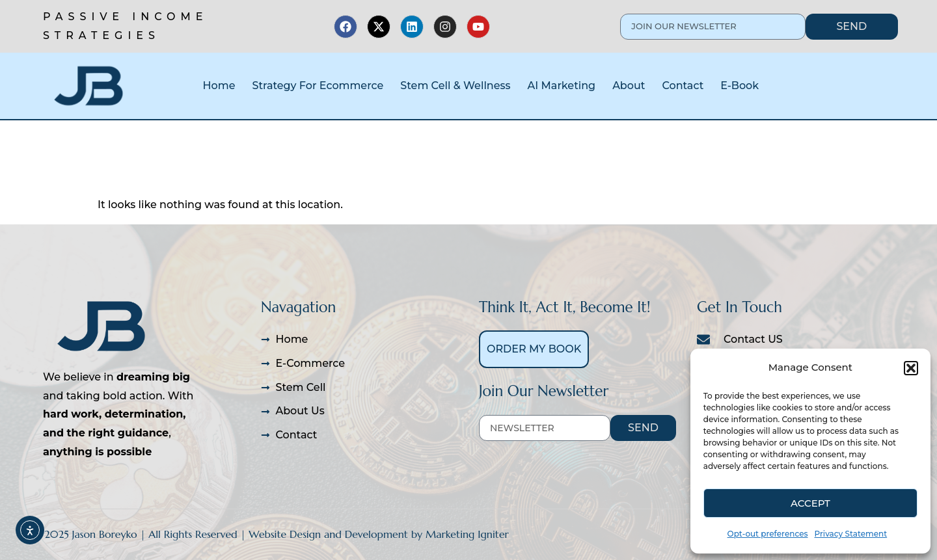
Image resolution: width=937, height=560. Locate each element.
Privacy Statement (851, 534)
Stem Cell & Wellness (455, 86)
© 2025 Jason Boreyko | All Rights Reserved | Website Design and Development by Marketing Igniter (271, 534)
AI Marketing (562, 86)
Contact (683, 86)
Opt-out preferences (768, 534)
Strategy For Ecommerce (318, 86)
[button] (911, 368)
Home (219, 86)
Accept (810, 503)
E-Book (740, 86)
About (629, 86)
